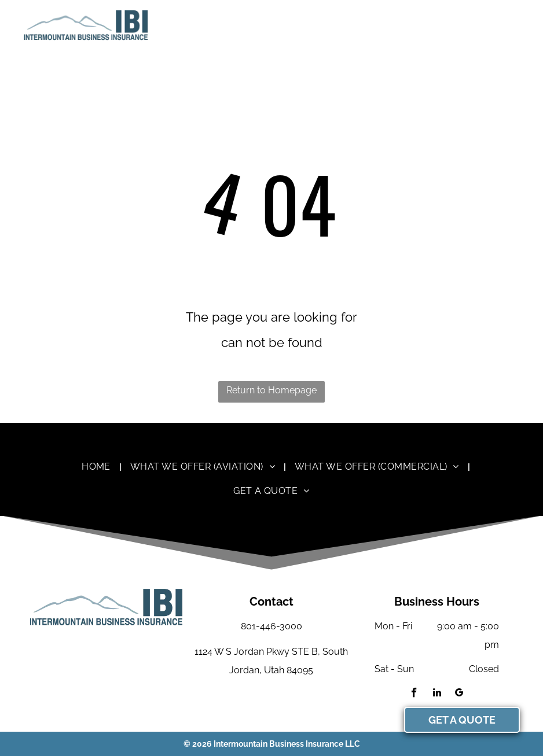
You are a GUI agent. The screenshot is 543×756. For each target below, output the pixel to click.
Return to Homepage (271, 390)
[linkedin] (437, 694)
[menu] (518, 25)
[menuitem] (97, 466)
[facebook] (414, 694)
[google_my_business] (459, 694)
